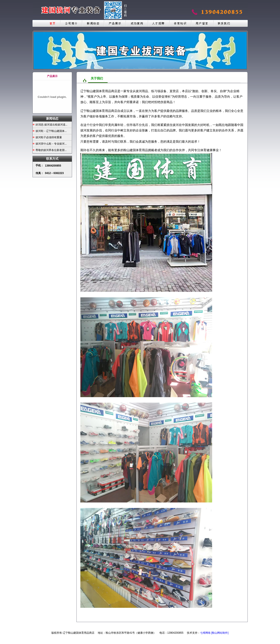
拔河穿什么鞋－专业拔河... (51, 144)
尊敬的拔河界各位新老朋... (51, 150)
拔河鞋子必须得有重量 (49, 137)
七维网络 (205, 633)
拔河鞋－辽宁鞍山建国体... (51, 131)
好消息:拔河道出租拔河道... (51, 125)
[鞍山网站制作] (220, 633)
